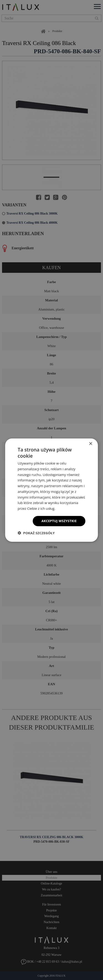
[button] (36, 533)
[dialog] (51, 490)
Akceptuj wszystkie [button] (59, 521)
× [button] (90, 444)
